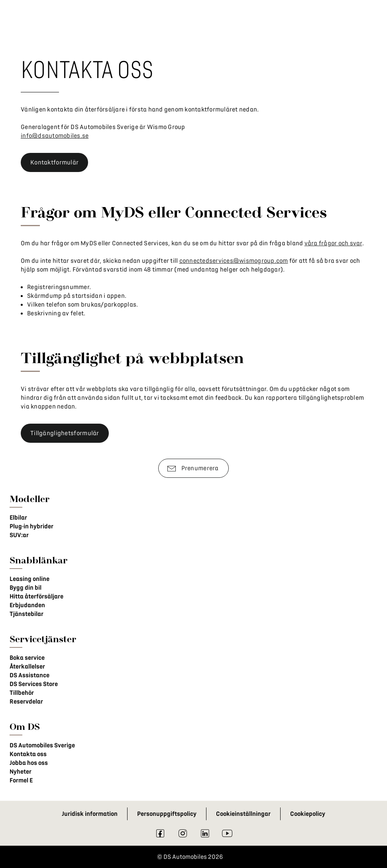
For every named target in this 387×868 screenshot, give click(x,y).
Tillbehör (22, 693)
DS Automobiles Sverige (42, 745)
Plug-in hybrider (31, 526)
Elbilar (18, 518)
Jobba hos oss (29, 763)
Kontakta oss (28, 754)
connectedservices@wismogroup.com (234, 261)
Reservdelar (26, 702)
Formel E (21, 780)
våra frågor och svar (333, 243)
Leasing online (29, 579)
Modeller (29, 499)
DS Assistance (29, 675)
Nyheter (21, 772)
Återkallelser (27, 667)
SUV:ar (19, 535)
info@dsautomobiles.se (55, 136)
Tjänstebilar (27, 614)
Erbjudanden (27, 605)
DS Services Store (34, 684)
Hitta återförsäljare (36, 596)
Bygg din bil (26, 588)
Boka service (27, 658)
